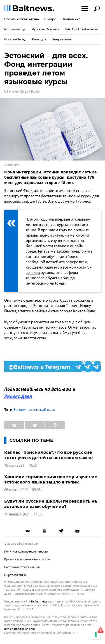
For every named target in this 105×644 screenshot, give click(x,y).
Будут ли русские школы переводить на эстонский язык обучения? (51, 504)
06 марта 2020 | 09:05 (22, 490)
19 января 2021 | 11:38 (23, 514)
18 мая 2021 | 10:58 (20, 465)
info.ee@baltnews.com (19, 629)
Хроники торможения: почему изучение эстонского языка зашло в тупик (51, 479)
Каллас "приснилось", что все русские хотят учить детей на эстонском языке (49, 455)
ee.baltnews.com (43, 602)
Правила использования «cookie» (27, 559)
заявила (33, 273)
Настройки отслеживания (22, 567)
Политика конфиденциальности (26, 552)
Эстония (20, 410)
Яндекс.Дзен (18, 397)
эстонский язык (42, 410)
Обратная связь (15, 575)
